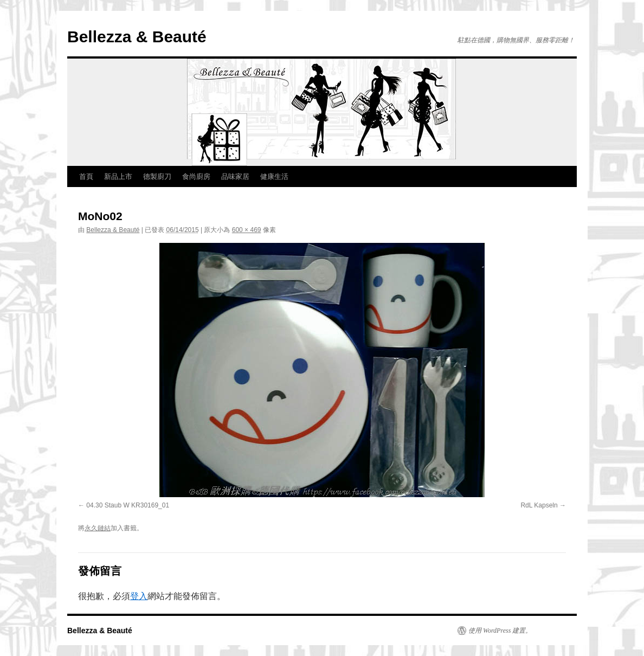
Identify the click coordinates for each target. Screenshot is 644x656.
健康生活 (274, 176)
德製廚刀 (157, 176)
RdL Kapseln (539, 505)
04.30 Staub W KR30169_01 (128, 505)
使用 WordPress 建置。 (500, 631)
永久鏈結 (98, 528)
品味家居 (235, 176)
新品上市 (118, 176)
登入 (139, 596)
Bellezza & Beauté (137, 37)
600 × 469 (247, 230)
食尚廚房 (196, 176)
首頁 (86, 176)
